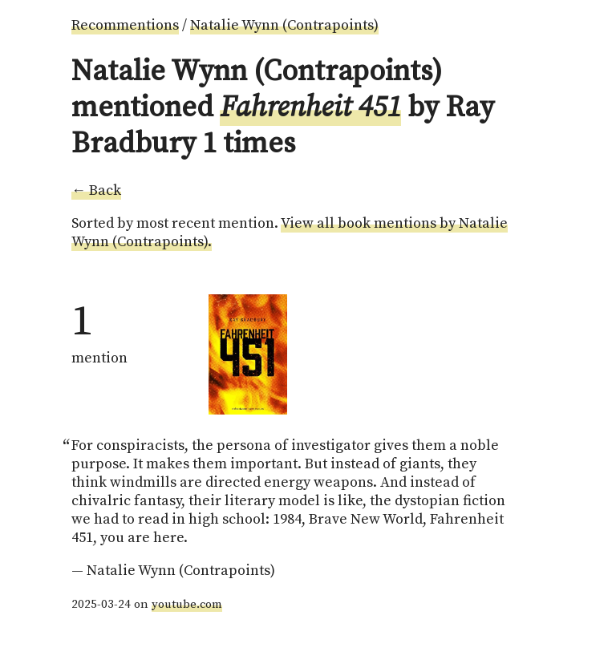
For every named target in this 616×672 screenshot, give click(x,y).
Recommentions (125, 25)
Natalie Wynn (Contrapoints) (284, 25)
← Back (96, 190)
